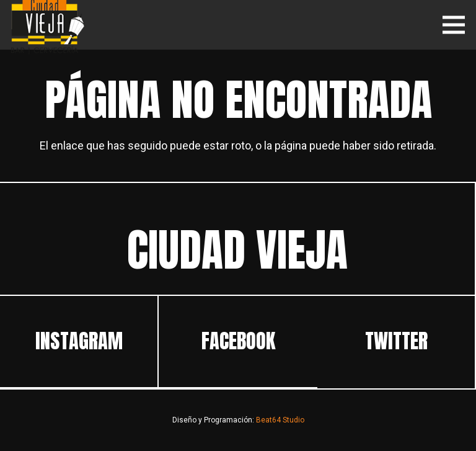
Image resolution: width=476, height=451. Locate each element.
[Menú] (454, 25)
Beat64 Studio (280, 420)
